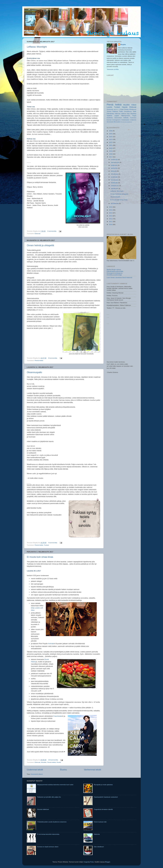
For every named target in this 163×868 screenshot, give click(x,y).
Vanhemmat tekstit (92, 770)
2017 (111, 157)
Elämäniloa (110, 114)
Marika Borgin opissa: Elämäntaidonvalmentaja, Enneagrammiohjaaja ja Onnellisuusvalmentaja (115, 272)
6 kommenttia (52, 231)
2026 (111, 131)
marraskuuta (115, 162)
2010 (111, 224)
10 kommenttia (53, 760)
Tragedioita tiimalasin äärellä (103, 809)
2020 (111, 148)
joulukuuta (114, 159)
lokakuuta (114, 165)
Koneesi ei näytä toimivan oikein (48, 847)
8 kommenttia (53, 358)
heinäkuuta (115, 174)
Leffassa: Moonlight (37, 47)
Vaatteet (109, 116)
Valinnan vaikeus (120, 114)
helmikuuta (115, 188)
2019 (111, 151)
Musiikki (44, 762)
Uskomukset (118, 118)
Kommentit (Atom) (37, 774)
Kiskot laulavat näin (100, 822)
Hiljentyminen (126, 116)
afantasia (130, 122)
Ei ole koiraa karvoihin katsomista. (48, 834)
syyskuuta (114, 168)
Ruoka (59, 762)
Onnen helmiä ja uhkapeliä (40, 245)
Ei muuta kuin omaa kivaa (40, 557)
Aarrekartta (110, 122)
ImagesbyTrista (89, 862)
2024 (111, 137)
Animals (51, 644)
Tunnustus (133, 118)
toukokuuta (115, 180)
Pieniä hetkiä (39, 360)
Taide (134, 111)
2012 (111, 219)
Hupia (134, 116)
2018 (111, 154)
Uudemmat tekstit (35, 770)
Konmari (109, 120)
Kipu (128, 114)
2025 (111, 134)
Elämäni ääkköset (43, 809)
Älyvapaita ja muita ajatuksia (103, 785)
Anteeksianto (125, 120)
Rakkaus (115, 111)
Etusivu (63, 770)
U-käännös (133, 120)
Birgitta (123, 44)
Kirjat (122, 109)
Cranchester (58, 716)
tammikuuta (115, 203)
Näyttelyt (133, 114)
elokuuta (114, 171)
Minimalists (117, 122)
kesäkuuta (114, 177)
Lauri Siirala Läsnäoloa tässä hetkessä (119, 277)
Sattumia (97, 834)
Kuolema (110, 118)
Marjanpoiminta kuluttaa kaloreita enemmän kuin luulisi (55, 785)
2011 (111, 221)
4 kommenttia (53, 543)
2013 (111, 216)
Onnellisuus (128, 111)
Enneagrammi (116, 120)
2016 (111, 207)
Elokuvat (38, 233)
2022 (111, 142)
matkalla (126, 118)
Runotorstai (124, 122)
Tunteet (46, 545)
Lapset (117, 116)
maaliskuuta (115, 186)
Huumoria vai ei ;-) (113, 109)
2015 (111, 210)
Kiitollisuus (133, 109)
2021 (111, 145)
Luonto (109, 107)
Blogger (108, 862)
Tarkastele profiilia (113, 69)
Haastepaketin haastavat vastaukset (106, 797)
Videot (134, 105)
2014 (111, 213)
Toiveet (109, 111)
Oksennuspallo (34, 372)
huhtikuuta (114, 183)
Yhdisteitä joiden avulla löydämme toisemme (52, 822)
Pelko (121, 111)
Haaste (125, 107)
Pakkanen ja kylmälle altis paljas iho (49, 797)
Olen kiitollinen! (99, 847)
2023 (111, 139)
